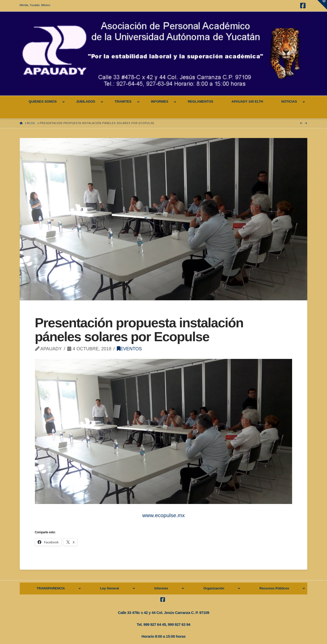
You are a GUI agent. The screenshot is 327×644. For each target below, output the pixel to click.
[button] (322, 5)
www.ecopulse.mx (163, 515)
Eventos (129, 349)
